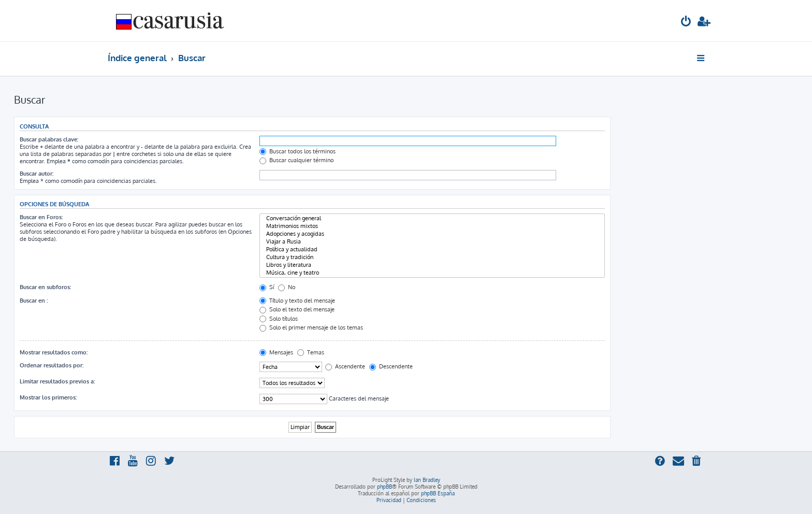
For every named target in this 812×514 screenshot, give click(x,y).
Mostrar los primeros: (48, 397)
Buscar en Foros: (41, 217)
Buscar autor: (37, 174)
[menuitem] (686, 23)
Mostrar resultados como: (54, 352)
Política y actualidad (432, 249)
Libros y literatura (432, 265)
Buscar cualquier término (296, 160)
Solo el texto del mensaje (297, 309)
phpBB (385, 487)
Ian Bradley (427, 480)
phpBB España (438, 493)
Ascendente (345, 366)
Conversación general (432, 218)
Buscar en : (34, 301)
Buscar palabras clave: (49, 139)
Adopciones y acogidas (432, 234)
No (287, 287)
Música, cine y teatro (432, 273)
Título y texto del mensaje (297, 301)
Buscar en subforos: (45, 287)
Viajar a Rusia (432, 242)
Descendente (391, 366)
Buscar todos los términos (298, 151)
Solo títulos (279, 319)
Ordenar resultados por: (52, 365)
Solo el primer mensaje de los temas (311, 327)
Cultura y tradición (432, 257)
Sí (267, 287)
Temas (311, 352)
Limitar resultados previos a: (57, 381)
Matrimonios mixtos (432, 226)
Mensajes (276, 352)
